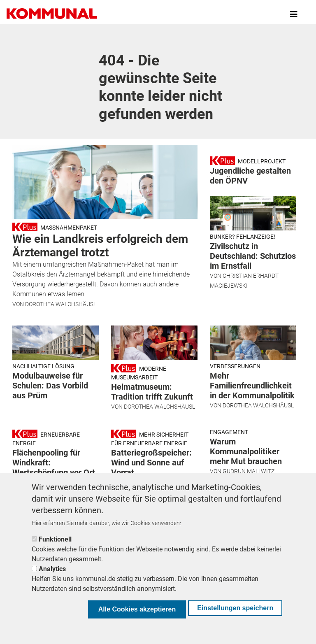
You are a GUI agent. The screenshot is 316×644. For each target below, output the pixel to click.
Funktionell (55, 539)
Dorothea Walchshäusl (61, 304)
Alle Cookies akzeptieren (137, 609)
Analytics (52, 569)
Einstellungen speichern (235, 608)
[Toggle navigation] (294, 14)
